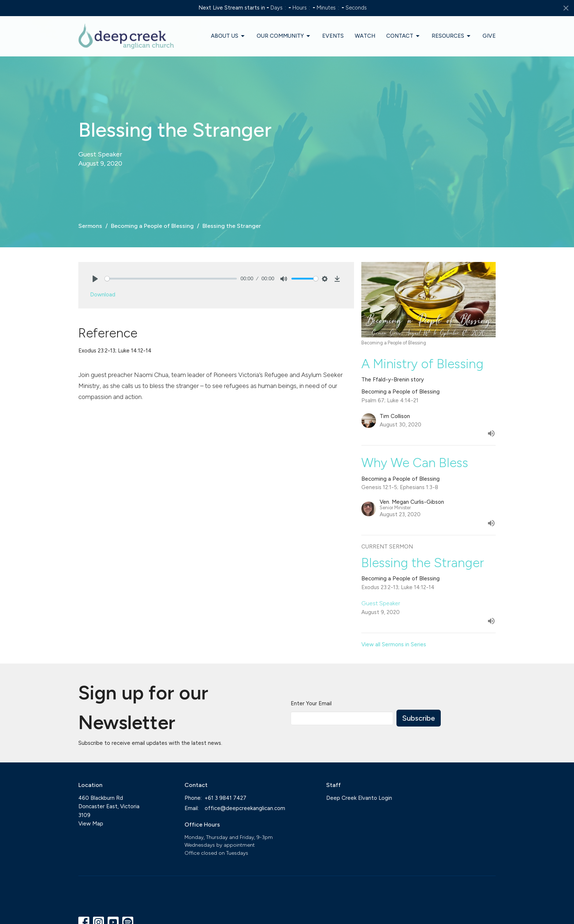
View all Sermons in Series (394, 644)
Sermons (90, 226)
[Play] (95, 279)
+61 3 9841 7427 (225, 798)
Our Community (284, 36)
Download (103, 295)
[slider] (171, 279)
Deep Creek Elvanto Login (359, 798)
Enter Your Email (311, 703)
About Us (228, 36)
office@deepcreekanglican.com (245, 808)
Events (333, 36)
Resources (452, 36)
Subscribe (419, 718)
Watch (365, 36)
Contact (403, 36)
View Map (91, 824)
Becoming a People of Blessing (152, 226)
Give (489, 36)
